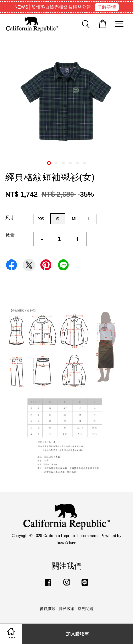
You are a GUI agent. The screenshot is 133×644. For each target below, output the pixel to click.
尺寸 (10, 218)
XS (41, 219)
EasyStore (66, 542)
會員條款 (48, 609)
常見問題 (85, 609)
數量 (10, 235)
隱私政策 (67, 609)
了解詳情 (107, 7)
